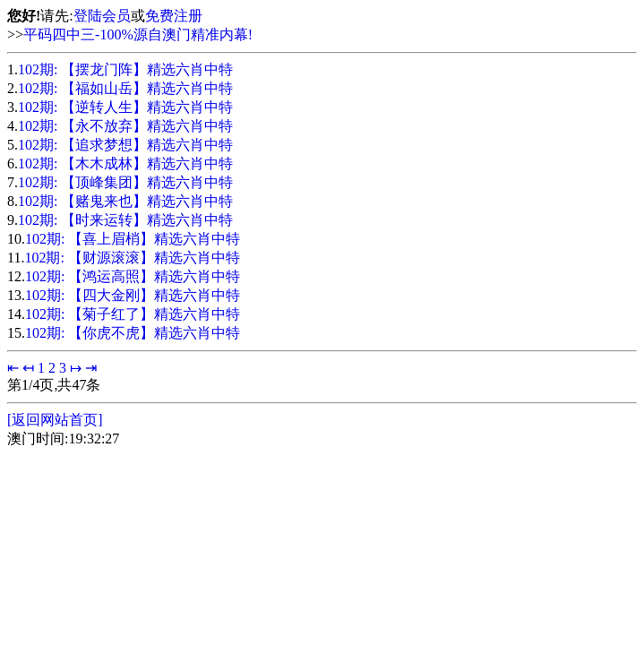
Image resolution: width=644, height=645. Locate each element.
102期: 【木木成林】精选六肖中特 (125, 163)
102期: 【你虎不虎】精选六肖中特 (133, 333)
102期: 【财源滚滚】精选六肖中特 (132, 258)
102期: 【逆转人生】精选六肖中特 (125, 107)
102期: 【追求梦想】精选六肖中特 (125, 145)
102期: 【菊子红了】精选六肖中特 (133, 314)
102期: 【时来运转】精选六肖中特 (125, 220)
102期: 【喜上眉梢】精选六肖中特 (133, 239)
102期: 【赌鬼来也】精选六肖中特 (125, 201)
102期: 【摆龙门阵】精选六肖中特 (125, 69)
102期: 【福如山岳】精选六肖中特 (125, 88)
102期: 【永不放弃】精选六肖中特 (125, 126)
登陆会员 (102, 16)
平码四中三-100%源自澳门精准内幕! (138, 34)
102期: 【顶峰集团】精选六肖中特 (125, 182)
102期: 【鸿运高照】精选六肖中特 (133, 276)
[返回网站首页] (55, 420)
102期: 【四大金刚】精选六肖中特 (133, 295)
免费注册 (174, 16)
